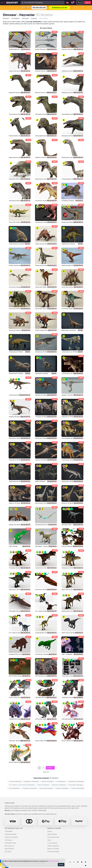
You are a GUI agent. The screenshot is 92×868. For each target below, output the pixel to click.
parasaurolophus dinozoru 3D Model (19, 136)
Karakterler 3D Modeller (31, 781)
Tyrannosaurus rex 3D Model (70, 352)
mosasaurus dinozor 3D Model (70, 136)
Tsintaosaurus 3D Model (16, 352)
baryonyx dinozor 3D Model (43, 93)
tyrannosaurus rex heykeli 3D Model (19, 244)
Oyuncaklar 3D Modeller (75, 785)
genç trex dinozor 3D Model (43, 71)
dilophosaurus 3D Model (16, 373)
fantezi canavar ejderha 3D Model (19, 265)
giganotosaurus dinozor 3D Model (19, 157)
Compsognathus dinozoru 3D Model (72, 179)
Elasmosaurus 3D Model (69, 481)
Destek (50, 831)
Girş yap (80, 3)
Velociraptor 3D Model (42, 373)
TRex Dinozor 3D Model (42, 654)
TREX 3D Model (13, 546)
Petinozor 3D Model (41, 460)
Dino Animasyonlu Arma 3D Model (45, 676)
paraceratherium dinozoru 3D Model (72, 114)
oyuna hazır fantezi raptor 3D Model (72, 309)
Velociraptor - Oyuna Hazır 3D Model (46, 546)
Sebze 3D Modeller (43, 785)
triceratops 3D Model (68, 201)
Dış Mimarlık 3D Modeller (76, 781)
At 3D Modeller (61, 781)
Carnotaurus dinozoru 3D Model (18, 201)
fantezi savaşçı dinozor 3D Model (45, 330)
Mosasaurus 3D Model (42, 352)
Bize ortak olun (9, 846)
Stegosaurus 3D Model (68, 244)
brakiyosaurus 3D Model (69, 330)
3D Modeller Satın (10, 843)
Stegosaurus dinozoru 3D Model (71, 93)
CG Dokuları (8, 840)
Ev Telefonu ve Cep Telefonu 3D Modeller (22, 785)
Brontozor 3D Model (67, 503)
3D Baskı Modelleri (11, 834)
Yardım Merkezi (52, 834)
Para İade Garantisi (53, 852)
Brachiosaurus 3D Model (42, 503)
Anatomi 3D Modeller (77, 788)
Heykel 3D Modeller (15, 781)
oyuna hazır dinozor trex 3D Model (45, 309)
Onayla (61, 865)
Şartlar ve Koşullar (53, 849)
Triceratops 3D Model (41, 417)
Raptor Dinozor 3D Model (69, 590)
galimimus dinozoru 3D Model (44, 157)
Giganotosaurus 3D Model (16, 481)
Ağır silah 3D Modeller (46, 788)
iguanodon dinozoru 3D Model (18, 93)
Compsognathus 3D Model (43, 633)
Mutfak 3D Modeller (47, 781)
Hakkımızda (9, 803)
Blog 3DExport (9, 849)
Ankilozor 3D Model (14, 503)
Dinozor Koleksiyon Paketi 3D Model (72, 546)
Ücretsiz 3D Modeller (11, 837)
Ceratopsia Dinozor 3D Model (17, 654)
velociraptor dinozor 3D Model (44, 114)
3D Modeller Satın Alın (14, 828)
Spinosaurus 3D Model (15, 438)
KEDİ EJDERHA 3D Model (16, 676)
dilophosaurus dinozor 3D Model (71, 157)
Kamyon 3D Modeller (62, 788)
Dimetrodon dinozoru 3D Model (18, 179)
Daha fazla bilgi (53, 861)
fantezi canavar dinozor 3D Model (45, 244)
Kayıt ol (88, 3)
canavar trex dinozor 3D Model (18, 71)
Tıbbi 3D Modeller (14, 788)
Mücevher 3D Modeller (58, 785)
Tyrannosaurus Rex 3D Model (44, 568)
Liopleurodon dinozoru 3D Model (71, 71)
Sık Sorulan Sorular (53, 837)
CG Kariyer (8, 852)
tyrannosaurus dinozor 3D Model (18, 114)
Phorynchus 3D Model (42, 590)
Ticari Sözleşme (52, 843)
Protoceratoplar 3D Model (69, 438)
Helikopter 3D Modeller (29, 788)
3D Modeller (9, 831)
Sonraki (50, 768)
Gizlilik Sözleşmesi (53, 846)
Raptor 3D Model (40, 481)
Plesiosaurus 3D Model (15, 460)
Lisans (49, 840)
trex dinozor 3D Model (42, 201)
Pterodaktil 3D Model (15, 611)
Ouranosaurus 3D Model (69, 460)
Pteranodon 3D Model (41, 438)
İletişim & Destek (54, 828)
